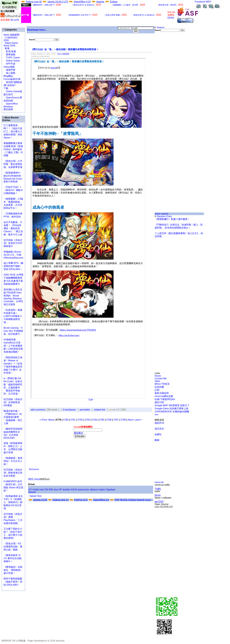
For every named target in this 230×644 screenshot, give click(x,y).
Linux (148, 500)
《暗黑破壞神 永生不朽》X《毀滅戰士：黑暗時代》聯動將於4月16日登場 (13, 502)
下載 (6, 88)
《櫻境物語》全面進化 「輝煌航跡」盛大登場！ (13, 570)
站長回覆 (159, 387)
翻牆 (157, 440)
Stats (157, 381)
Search (159, 27)
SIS (46, 490)
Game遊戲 (9, 67)
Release (34, 469)
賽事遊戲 (9, 55)
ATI (30, 490)
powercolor (83, 490)
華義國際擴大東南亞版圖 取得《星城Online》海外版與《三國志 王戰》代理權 (13, 149)
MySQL (124, 500)
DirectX (32, 492)
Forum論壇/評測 (12, 79)
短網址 (158, 434)
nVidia (35, 490)
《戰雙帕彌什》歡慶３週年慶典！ (172, 219)
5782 (80, 420)
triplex (102, 490)
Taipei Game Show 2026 (11, 44)
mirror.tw (159, 482)
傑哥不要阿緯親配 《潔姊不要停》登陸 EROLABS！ (13, 582)
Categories (10, 30)
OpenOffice (11, 104)
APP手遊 (9, 64)
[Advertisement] (164, 81)
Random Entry (163, 216)
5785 (102, 420)
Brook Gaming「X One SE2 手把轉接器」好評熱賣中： (13, 331)
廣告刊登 (159, 402)
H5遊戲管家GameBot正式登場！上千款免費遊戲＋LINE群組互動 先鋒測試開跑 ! (13, 346)
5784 (95, 420)
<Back (51, 420)
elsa (56, 490)
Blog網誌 (8, 76)
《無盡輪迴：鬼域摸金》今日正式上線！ (13, 461)
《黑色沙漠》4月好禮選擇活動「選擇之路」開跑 (13, 547)
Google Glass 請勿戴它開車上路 (171, 408)
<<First (43, 420)
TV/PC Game (12, 58)
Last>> (138, 420)
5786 (109, 420)
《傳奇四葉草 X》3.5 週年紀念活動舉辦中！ (13, 558)
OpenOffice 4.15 (82, 2)
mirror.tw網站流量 (164, 396)
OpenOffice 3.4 (101, 500)
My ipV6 (15, 20)
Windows (8, 107)
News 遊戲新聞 (11, 35)
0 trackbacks (69, 410)
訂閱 (157, 390)
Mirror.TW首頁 (162, 384)
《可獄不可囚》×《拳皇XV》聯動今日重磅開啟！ (13, 190)
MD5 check (34, 479)
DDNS (171, 18)
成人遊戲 (9, 73)
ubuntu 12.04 (40, 500)
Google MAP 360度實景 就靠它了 (172, 405)
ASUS (74, 490)
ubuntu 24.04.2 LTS (58, 2)
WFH (208, 2)
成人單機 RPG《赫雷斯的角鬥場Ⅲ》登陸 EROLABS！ (13, 266)
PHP (117, 500)
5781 (73, 420)
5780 (66, 420)
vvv (156, 414)
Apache (100, 2)
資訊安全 (159, 429)
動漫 (7, 48)
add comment (38, 410)
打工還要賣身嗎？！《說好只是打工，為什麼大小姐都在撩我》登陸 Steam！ (13, 131)
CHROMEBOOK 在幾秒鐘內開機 (172, 412)
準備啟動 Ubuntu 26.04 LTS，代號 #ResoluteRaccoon (13, 255)
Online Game (12, 61)
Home (158, 376)
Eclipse (114, 2)
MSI (51, 490)
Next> (131, 420)
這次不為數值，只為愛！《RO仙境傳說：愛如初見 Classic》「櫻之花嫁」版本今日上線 (14, 228)
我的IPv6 (159, 423)
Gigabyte (111, 490)
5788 (123, 420)
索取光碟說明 (162, 393)
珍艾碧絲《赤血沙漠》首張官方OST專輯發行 (13, 243)
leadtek (66, 490)
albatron (94, 490)
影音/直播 (10, 51)
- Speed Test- (35, 496)
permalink (85, 410)
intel (42, 490)
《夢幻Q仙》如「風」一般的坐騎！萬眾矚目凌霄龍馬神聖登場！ (65, 49)
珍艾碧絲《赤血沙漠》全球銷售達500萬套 (13, 402)
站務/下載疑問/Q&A (165, 399)
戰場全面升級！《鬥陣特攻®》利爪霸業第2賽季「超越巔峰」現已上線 (13, 417)
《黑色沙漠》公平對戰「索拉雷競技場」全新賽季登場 (13, 164)
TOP (91, 400)
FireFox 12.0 (81, 500)
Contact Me (161, 378)
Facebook (200, 2)
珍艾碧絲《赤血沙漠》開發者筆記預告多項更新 (13, 473)
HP (60, 490)
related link (100, 410)
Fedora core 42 (34, 2)
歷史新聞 (8, 109)
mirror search (161, 214)
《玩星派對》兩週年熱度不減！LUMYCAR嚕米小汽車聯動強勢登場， (13, 316)
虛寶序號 (9, 70)
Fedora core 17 (61, 500)
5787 (116, 420)
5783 (87, 420)
